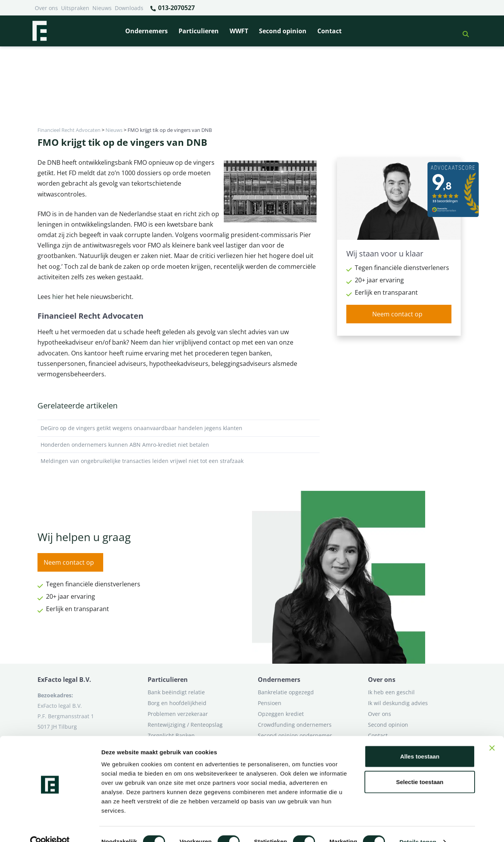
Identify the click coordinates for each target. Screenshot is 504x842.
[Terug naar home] (39, 31)
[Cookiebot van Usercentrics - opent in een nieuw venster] (50, 827)
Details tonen (418, 827)
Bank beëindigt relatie (176, 692)
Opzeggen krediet (281, 714)
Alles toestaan (420, 741)
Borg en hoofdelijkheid (177, 703)
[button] (463, 31)
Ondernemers (146, 31)
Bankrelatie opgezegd (286, 692)
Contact (329, 31)
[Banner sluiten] (492, 733)
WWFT (239, 31)
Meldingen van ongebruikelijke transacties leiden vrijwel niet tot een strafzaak (179, 461)
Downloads (129, 8)
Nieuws (102, 8)
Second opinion (283, 31)
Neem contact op (397, 314)
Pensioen (270, 703)
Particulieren (199, 31)
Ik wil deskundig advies (398, 703)
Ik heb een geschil (391, 692)
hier (58, 297)
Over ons (46, 8)
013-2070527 (172, 8)
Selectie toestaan (420, 767)
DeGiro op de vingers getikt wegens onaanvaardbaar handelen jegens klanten (179, 428)
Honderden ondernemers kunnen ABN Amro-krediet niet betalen (179, 445)
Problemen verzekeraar (178, 714)
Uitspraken (75, 8)
